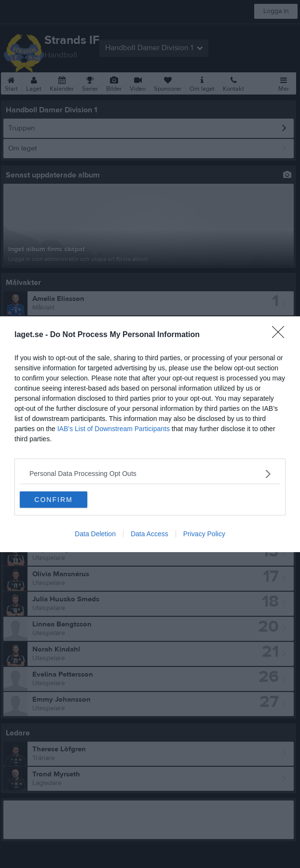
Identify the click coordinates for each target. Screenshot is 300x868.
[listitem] (150, 473)
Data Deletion (95, 534)
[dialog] (150, 434)
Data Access (150, 534)
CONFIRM (53, 499)
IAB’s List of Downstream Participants (114, 428)
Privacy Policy (204, 534)
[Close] (281, 335)
